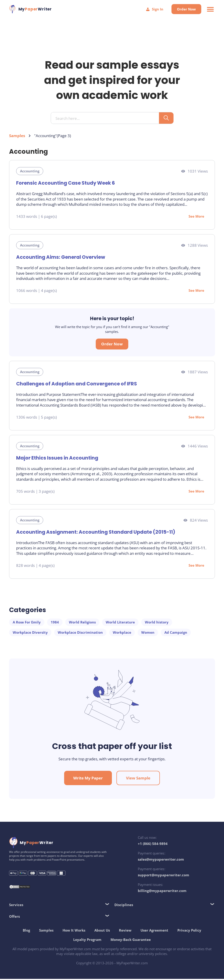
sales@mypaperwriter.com (161, 860)
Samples (17, 136)
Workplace (122, 633)
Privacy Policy (189, 931)
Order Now (186, 9)
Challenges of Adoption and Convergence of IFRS (76, 384)
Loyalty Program (87, 940)
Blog (26, 931)
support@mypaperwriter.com (164, 876)
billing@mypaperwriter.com (162, 892)
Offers (14, 917)
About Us (102, 931)
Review (125, 931)
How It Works (74, 931)
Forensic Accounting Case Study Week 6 (65, 183)
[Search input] (107, 119)
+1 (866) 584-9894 (153, 845)
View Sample (138, 779)
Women (148, 633)
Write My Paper (88, 779)
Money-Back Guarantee (131, 940)
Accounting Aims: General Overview (60, 258)
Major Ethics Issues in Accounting (57, 458)
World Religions (82, 623)
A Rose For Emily (27, 623)
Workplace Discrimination (80, 633)
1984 (55, 623)
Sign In (154, 9)
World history (157, 623)
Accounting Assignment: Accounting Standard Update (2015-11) (95, 532)
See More (196, 217)
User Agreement (154, 931)
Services (16, 906)
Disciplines (124, 906)
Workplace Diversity (30, 633)
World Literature (120, 623)
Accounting (30, 171)
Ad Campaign (176, 633)
